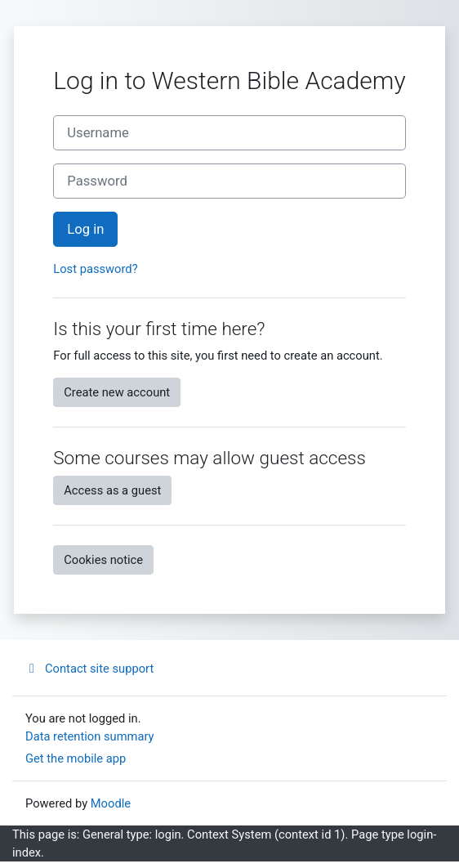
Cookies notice (103, 560)
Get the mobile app (76, 758)
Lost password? (95, 269)
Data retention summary (90, 736)
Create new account (117, 392)
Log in (85, 229)
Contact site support (89, 669)
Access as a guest (112, 490)
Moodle (111, 803)
